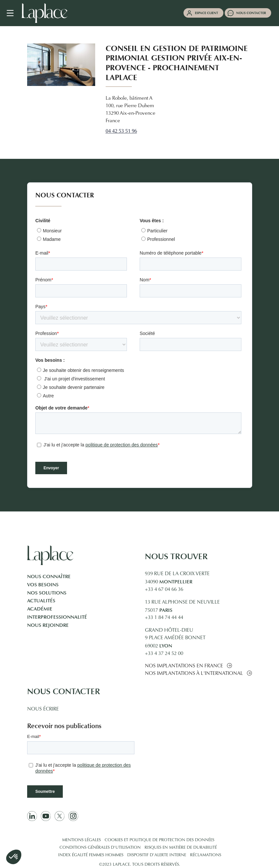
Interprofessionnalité (57, 617)
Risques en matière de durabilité (181, 848)
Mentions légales (81, 840)
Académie (40, 609)
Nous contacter (251, 13)
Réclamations (206, 855)
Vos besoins (43, 585)
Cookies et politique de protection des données (159, 840)
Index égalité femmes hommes (91, 855)
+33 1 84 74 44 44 (164, 618)
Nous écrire (43, 709)
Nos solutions (47, 593)
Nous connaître (49, 576)
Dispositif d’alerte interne (157, 855)
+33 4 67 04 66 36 (164, 590)
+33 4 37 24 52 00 (164, 654)
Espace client (207, 13)
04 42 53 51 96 (121, 131)
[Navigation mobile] (13, 13)
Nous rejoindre (48, 625)
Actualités (41, 601)
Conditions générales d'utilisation (100, 848)
